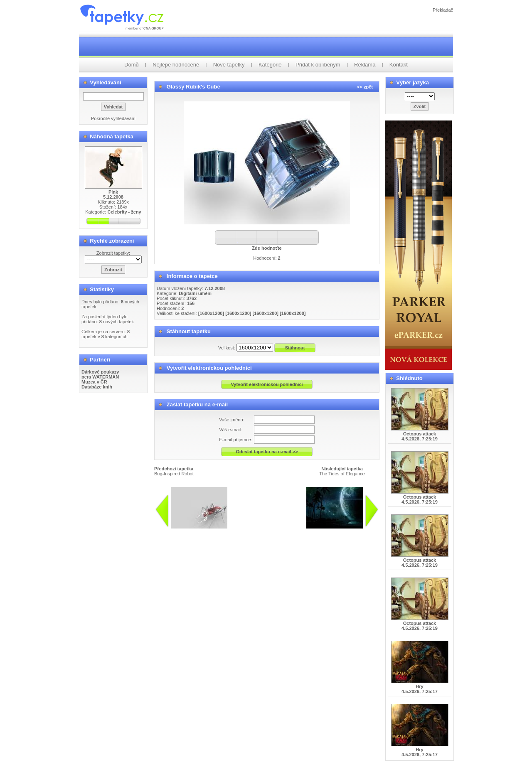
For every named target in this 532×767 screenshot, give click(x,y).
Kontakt (399, 65)
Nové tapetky (229, 65)
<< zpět (365, 87)
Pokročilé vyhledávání (113, 118)
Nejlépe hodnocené (176, 65)
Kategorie (270, 65)
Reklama (365, 65)
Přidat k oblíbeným (318, 65)
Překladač (443, 10)
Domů (132, 65)
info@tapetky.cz (271, 532)
